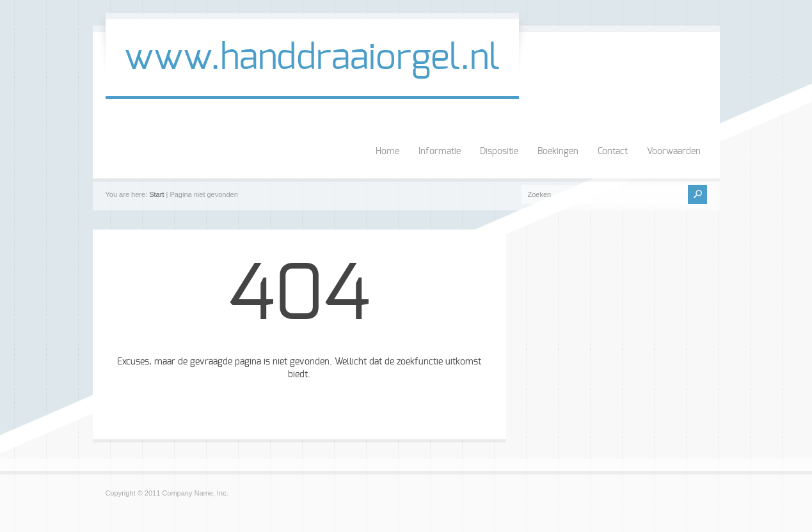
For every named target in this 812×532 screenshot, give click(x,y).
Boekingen (558, 152)
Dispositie (499, 152)
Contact (613, 152)
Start (156, 194)
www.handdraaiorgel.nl (312, 58)
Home (387, 152)
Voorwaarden (674, 152)
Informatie (440, 152)
